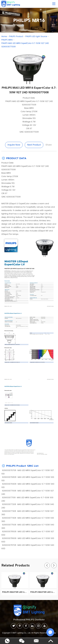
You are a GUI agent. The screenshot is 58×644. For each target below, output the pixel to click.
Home (4, 37)
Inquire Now (14, 145)
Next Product (34, 145)
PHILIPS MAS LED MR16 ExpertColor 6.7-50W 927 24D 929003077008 (25, 45)
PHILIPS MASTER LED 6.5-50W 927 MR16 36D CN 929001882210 (43, 592)
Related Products (16, 565)
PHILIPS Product (16, 37)
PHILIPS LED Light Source (36, 37)
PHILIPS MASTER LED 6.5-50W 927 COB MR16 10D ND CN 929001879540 (15, 592)
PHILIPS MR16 (7, 40)
